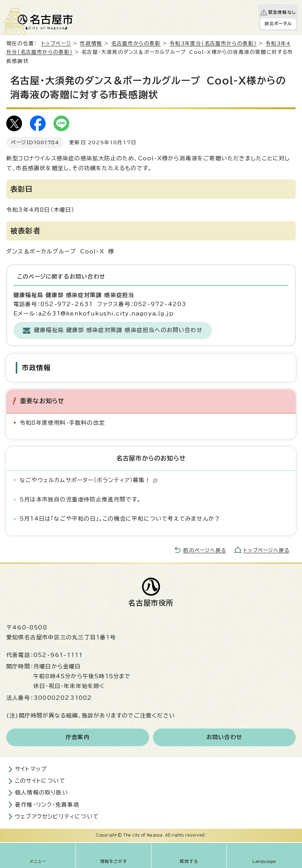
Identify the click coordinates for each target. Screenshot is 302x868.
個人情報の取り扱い (41, 793)
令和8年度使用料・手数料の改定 (62, 423)
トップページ (56, 43)
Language (264, 861)
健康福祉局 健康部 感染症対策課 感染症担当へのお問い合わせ (118, 330)
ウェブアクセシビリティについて (57, 817)
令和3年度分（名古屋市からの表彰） (213, 43)
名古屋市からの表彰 (136, 43)
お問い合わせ (224, 737)
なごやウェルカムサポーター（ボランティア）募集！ (89, 480)
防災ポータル (278, 24)
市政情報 (91, 43)
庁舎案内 (78, 737)
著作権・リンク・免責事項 (47, 805)
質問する (189, 861)
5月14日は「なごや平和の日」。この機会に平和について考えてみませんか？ (120, 519)
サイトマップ (31, 769)
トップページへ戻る (266, 550)
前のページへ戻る (205, 550)
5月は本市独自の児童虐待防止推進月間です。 (80, 499)
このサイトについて (40, 781)
